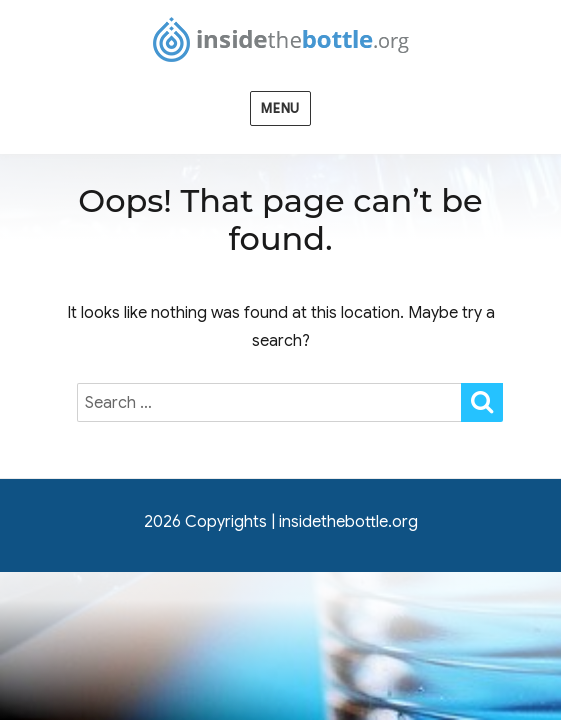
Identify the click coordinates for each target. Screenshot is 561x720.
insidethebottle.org (348, 522)
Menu (280, 108)
